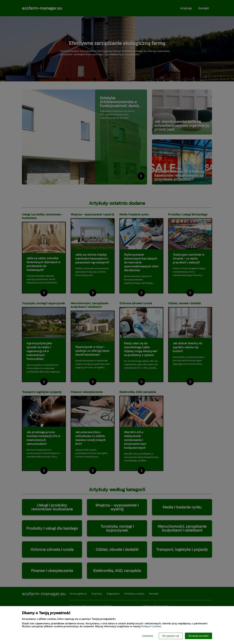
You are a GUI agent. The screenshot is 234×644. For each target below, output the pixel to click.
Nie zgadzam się (171, 636)
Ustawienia (148, 636)
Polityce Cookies (151, 626)
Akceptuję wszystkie (198, 636)
